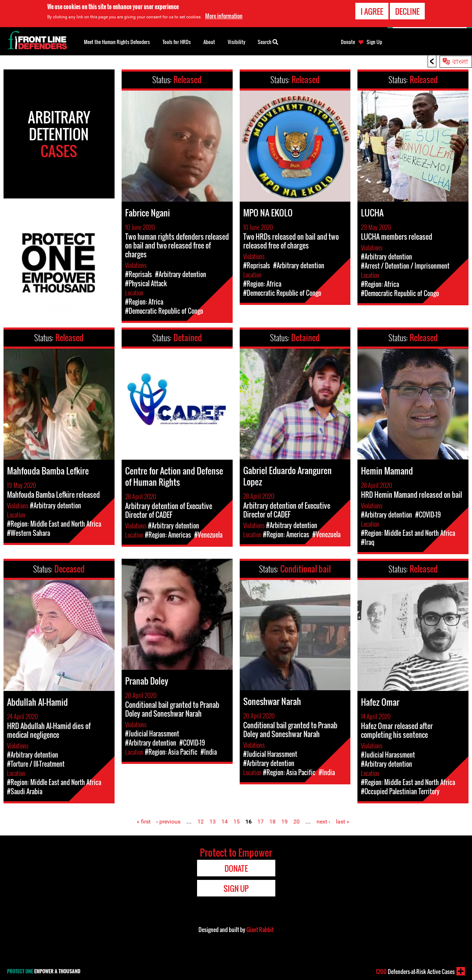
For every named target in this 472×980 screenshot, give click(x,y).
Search (268, 41)
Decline (407, 11)
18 (272, 822)
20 (296, 822)
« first (144, 822)
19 (284, 822)
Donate (348, 42)
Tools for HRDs (177, 42)
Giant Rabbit (260, 930)
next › (323, 822)
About (209, 42)
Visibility (237, 42)
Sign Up (374, 42)
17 (260, 822)
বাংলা (460, 61)
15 (237, 822)
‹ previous (168, 822)
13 (213, 822)
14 (225, 822)
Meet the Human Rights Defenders (117, 42)
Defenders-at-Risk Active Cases (415, 972)
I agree (372, 11)
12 (201, 822)
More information (224, 16)
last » (343, 822)
